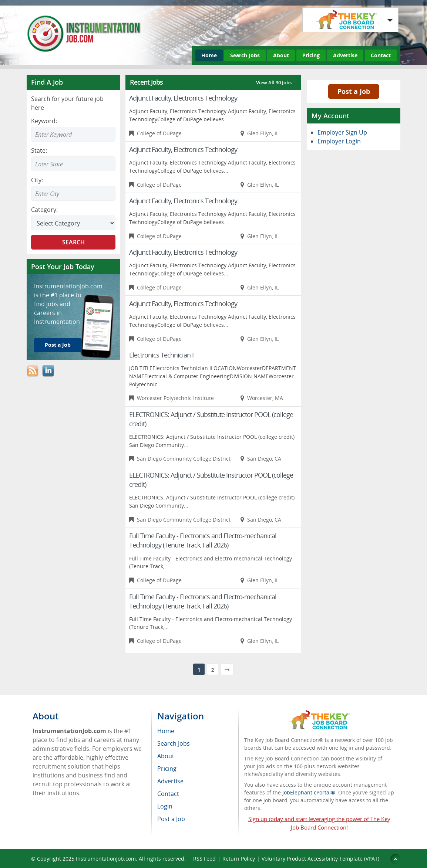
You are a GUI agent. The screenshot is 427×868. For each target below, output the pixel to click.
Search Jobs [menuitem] (174, 743)
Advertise (345, 55)
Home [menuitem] (166, 731)
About (281, 55)
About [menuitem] (166, 756)
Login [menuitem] (165, 806)
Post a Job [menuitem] (171, 819)
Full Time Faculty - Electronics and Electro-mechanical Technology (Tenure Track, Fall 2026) (203, 540)
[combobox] (73, 164)
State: (39, 150)
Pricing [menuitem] (167, 769)
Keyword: (44, 121)
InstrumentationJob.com (106, 859)
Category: (44, 210)
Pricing (311, 55)
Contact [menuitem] (168, 794)
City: (37, 180)
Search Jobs (245, 55)
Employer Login (339, 141)
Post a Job (58, 345)
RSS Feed (204, 859)
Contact (381, 55)
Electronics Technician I (161, 355)
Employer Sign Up (342, 132)
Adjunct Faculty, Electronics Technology (183, 98)
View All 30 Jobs (274, 82)
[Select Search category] (73, 223)
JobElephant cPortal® (309, 792)
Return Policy (239, 859)
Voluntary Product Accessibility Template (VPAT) (320, 859)
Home (209, 55)
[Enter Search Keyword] (73, 134)
